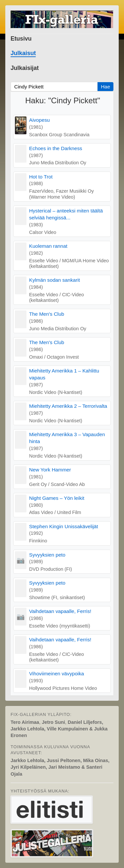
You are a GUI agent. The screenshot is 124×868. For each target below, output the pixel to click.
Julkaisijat (25, 68)
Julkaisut (23, 53)
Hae (105, 87)
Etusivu (21, 39)
